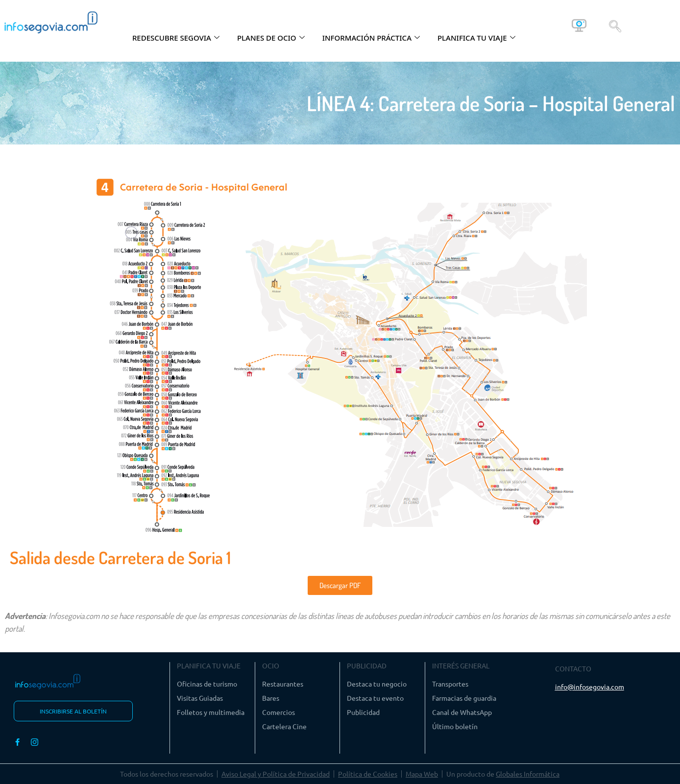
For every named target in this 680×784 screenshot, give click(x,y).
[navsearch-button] (615, 25)
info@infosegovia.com (590, 687)
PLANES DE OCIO (271, 38)
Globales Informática (528, 774)
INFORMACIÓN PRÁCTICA (371, 38)
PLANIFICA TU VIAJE (476, 38)
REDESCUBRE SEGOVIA (176, 38)
